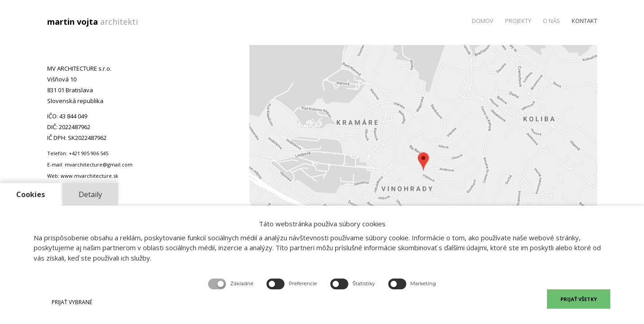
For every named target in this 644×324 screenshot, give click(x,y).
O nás (551, 21)
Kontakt (584, 21)
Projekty (518, 21)
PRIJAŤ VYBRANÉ (72, 302)
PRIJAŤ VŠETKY (579, 299)
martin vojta (95, 22)
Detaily (90, 194)
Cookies (31, 194)
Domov (483, 21)
